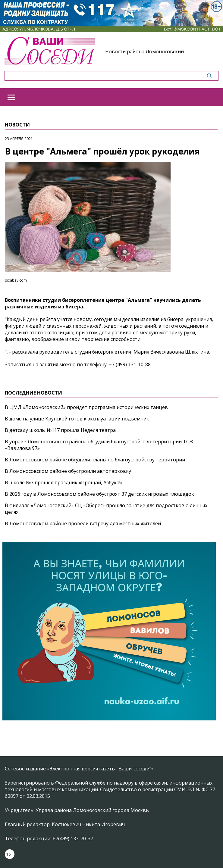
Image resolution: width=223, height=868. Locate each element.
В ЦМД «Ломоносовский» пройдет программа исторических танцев (86, 407)
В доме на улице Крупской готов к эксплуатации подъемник (77, 419)
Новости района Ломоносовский (144, 52)
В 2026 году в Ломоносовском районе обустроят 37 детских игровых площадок (99, 494)
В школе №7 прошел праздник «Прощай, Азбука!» (64, 482)
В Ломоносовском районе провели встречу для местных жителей (83, 523)
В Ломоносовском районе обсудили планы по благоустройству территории (95, 460)
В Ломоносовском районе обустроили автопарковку (68, 471)
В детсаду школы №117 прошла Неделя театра (60, 430)
